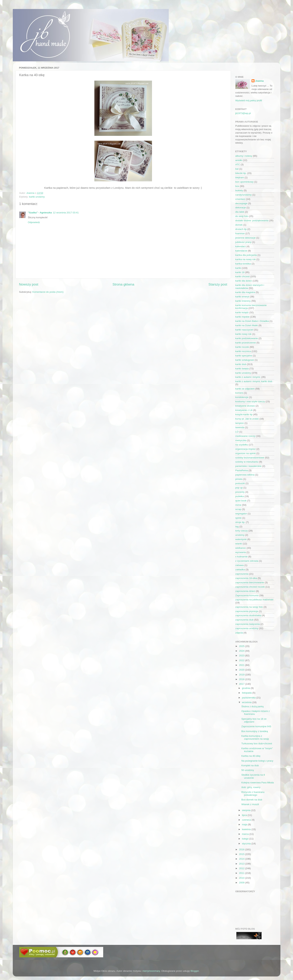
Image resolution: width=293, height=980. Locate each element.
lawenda (240, 427)
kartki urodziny (37, 197)
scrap (238, 509)
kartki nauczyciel (244, 330)
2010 (242, 878)
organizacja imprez (246, 449)
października (249, 698)
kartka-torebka (243, 264)
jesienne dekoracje (246, 238)
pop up (239, 488)
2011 (242, 873)
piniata (239, 479)
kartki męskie (242, 317)
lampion (240, 423)
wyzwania (241, 552)
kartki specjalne (244, 356)
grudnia (246, 688)
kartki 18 (240, 272)
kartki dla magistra (245, 292)
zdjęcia (239, 633)
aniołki (239, 160)
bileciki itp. (241, 173)
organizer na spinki (246, 453)
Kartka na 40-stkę (251, 756)
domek (239, 225)
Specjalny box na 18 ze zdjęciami (254, 720)
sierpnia (247, 810)
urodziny (240, 535)
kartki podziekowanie (247, 338)
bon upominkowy (244, 182)
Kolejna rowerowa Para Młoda (258, 783)
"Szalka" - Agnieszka (40, 213)
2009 (242, 883)
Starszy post (218, 284)
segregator (241, 514)
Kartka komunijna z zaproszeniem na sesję (255, 737)
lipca (245, 815)
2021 (242, 665)
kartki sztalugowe (245, 360)
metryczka (241, 440)
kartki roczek (242, 347)
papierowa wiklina (245, 475)
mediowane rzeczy (245, 436)
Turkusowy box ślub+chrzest (257, 744)
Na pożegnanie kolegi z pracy (257, 761)
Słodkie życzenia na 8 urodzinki (253, 776)
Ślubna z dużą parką (252, 706)
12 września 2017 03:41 (66, 213)
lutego (246, 839)
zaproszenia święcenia (248, 624)
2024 (242, 651)
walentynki (241, 539)
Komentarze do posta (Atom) (48, 292)
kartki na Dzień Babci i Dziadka (252, 321)
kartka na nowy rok (246, 259)
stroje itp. (240, 522)
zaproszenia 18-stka (246, 578)
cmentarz (240, 199)
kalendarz (241, 246)
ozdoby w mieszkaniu (247, 462)
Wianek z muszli (250, 804)
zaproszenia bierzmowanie (250, 582)
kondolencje (242, 397)
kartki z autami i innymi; (248, 377)
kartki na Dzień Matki (247, 325)
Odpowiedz (34, 222)
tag (237, 527)
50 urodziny (248, 770)
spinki (239, 518)
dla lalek (240, 212)
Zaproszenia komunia (247, 595)
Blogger (195, 971)
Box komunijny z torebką (255, 731)
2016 (242, 849)
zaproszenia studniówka (248, 615)
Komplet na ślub (250, 765)
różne (238, 505)
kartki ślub (241, 364)
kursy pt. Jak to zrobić (247, 419)
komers (239, 393)
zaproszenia (242, 574)
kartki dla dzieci (244, 281)
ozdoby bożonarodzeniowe (250, 458)
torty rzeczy (242, 531)
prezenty (240, 492)
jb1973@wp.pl (243, 113)
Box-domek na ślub (252, 800)
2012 (242, 868)
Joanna (259, 81)
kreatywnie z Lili (244, 410)
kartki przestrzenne (246, 343)
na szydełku (242, 445)
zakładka (240, 570)
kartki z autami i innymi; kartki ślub (254, 381)
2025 (242, 646)
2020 (242, 670)
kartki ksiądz (242, 312)
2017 (242, 684)
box (237, 186)
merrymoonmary (151, 971)
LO (237, 432)
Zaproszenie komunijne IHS (256, 726)
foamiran (240, 233)
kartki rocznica (243, 351)
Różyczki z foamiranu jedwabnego (253, 794)
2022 (242, 660)
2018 (242, 679)
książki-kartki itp (244, 414)
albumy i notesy (244, 156)
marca (246, 834)
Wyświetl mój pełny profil (249, 100)
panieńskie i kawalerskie (249, 466)
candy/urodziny (244, 195)
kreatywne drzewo (245, 406)
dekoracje (241, 208)
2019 (242, 675)
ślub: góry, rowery (251, 787)
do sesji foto (242, 216)
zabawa (240, 565)
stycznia (247, 844)
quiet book (241, 501)
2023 (242, 656)
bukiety (239, 190)
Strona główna (123, 284)
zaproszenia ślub (244, 620)
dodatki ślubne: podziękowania (252, 220)
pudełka (240, 496)
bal (237, 169)
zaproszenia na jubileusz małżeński (254, 600)
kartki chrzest (243, 276)
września (247, 702)
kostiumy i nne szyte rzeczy (250, 401)
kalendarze (241, 251)
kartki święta (242, 369)
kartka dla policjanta (246, 255)
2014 (242, 859)
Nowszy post (29, 284)
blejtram (240, 177)
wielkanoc (241, 548)
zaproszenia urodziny (247, 628)
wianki (239, 544)
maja (245, 824)
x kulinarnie (241, 557)
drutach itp (241, 229)
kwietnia (247, 829)
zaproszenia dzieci (245, 591)
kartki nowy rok (243, 334)
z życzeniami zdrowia (247, 561)
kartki (238, 268)
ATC (238, 165)
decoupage (241, 203)
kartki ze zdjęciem (245, 389)
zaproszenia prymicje (247, 611)
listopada (247, 693)
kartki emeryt (242, 297)
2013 (242, 864)
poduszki (240, 483)
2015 (242, 854)
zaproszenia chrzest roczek (250, 587)
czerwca (247, 820)
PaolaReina (242, 470)
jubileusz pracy (243, 242)
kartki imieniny (243, 301)
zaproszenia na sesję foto (249, 607)
